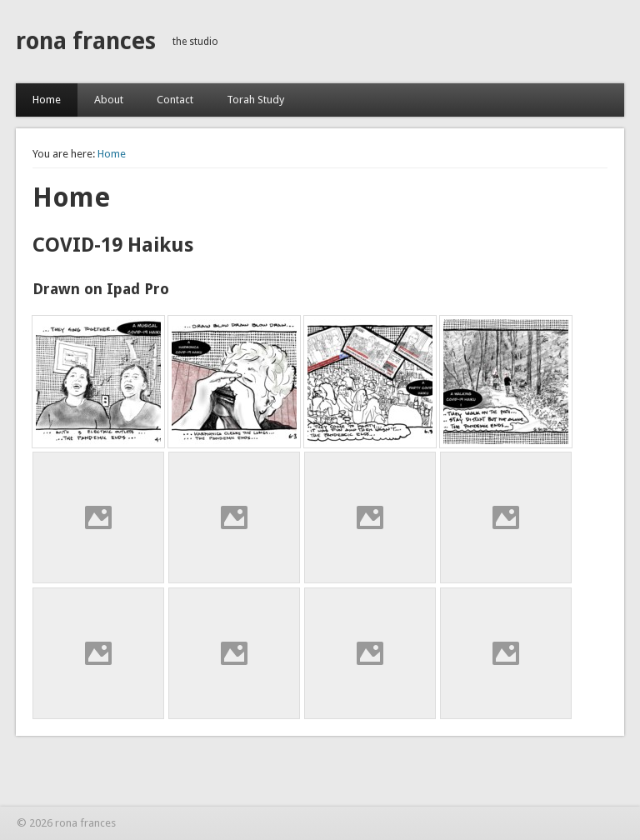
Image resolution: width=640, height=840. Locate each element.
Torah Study (255, 100)
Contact (175, 100)
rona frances (86, 41)
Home (47, 100)
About (109, 100)
